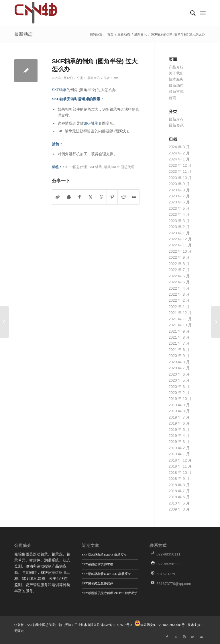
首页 (172, 98)
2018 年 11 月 (180, 466)
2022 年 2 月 (179, 300)
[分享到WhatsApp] (101, 197)
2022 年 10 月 (180, 251)
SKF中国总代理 (75, 167)
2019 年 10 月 (180, 399)
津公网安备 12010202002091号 (163, 625)
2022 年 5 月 (179, 282)
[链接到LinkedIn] (193, 637)
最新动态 (23, 34)
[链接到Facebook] (167, 637)
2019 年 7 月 (179, 417)
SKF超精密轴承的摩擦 (97, 564)
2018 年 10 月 (180, 473)
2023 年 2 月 (179, 227)
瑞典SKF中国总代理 (119, 167)
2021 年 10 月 (180, 325)
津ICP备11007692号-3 (116, 625)
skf (116, 78)
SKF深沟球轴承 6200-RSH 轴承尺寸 (106, 574)
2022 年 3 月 (179, 294)
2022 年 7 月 (179, 270)
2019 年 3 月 (179, 442)
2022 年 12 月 (180, 239)
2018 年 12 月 (180, 460)
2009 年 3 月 (179, 509)
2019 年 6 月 (179, 423)
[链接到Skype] (184, 637)
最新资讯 (93, 78)
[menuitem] (190, 13)
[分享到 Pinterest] (112, 197)
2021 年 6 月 (179, 350)
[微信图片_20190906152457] (42, 13)
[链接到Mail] (201, 637)
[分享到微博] (58, 197)
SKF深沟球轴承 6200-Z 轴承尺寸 (104, 555)
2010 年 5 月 (179, 503)
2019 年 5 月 (179, 430)
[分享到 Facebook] (79, 197)
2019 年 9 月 (179, 405)
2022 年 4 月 (179, 288)
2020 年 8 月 (179, 362)
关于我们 (176, 73)
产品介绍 (176, 67)
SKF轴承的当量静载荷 (97, 583)
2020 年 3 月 (179, 387)
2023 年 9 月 (179, 184)
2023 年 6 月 (179, 202)
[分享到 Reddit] (123, 197)
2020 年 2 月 (179, 393)
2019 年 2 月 (179, 448)
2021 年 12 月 (180, 313)
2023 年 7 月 (179, 196)
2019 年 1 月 (179, 454)
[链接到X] (176, 637)
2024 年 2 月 (179, 153)
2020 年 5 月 (179, 380)
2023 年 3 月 (179, 221)
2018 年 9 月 (179, 479)
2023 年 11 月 (180, 171)
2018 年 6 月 (179, 497)
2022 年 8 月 (179, 264)
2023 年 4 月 (179, 214)
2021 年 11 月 (180, 319)
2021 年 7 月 (179, 343)
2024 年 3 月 (179, 147)
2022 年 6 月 (179, 276)
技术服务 (176, 79)
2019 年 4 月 (179, 436)
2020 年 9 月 (179, 356)
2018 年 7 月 (179, 491)
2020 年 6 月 (179, 374)
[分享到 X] (90, 197)
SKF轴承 (59, 90)
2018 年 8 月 (179, 485)
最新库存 (176, 119)
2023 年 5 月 (179, 208)
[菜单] (203, 13)
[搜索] (190, 13)
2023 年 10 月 (180, 178)
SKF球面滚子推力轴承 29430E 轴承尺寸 (109, 593)
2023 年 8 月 (179, 190)
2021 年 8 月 (179, 337)
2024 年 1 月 (179, 159)
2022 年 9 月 (179, 257)
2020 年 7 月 (179, 368)
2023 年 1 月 (179, 233)
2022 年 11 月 (180, 245)
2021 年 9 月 (179, 331)
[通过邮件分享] (134, 197)
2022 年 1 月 (179, 307)
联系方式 (176, 92)
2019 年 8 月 (179, 411)
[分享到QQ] (69, 197)
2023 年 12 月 (180, 165)
